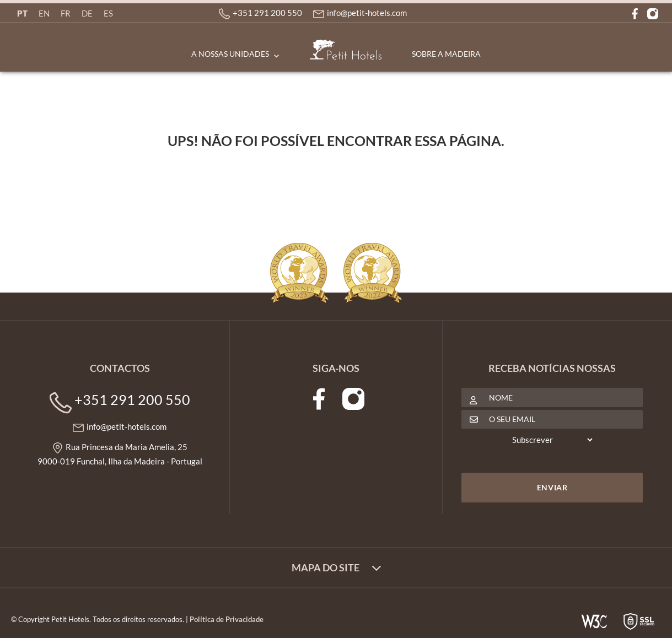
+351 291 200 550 (267, 13)
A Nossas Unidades (230, 54)
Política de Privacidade (227, 619)
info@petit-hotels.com (367, 13)
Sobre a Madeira (446, 54)
